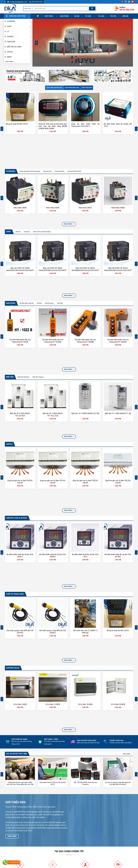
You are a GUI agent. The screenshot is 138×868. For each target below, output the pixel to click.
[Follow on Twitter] (129, 2)
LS (19, 31)
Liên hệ (125, 16)
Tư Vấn (89, 16)
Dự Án (77, 16)
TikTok (109, 841)
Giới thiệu (49, 16)
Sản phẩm (64, 16)
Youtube (109, 838)
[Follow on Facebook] (122, 2)
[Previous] (36, 43)
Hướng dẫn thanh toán (80, 835)
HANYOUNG (19, 42)
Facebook (110, 834)
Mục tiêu (42, 838)
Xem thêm (128, 619)
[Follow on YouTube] (133, 2)
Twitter (109, 845)
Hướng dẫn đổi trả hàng (80, 838)
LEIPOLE (19, 52)
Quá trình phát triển (45, 842)
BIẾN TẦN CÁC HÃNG (19, 47)
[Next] (129, 43)
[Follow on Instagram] (126, 2)
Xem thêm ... (10, 61)
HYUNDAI (19, 37)
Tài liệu (101, 16)
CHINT (19, 26)
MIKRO (9, 57)
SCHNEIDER (19, 21)
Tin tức (113, 16)
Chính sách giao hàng (79, 846)
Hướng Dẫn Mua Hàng (79, 842)
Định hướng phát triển (46, 846)
